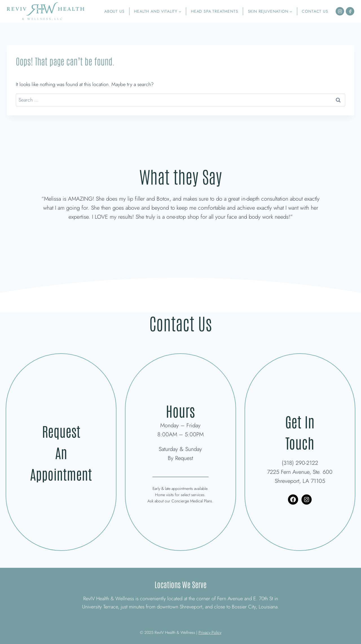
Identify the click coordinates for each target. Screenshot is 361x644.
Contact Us (315, 11)
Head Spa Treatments (215, 11)
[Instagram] (340, 11)
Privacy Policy (210, 632)
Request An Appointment (61, 452)
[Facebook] (350, 11)
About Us (115, 11)
